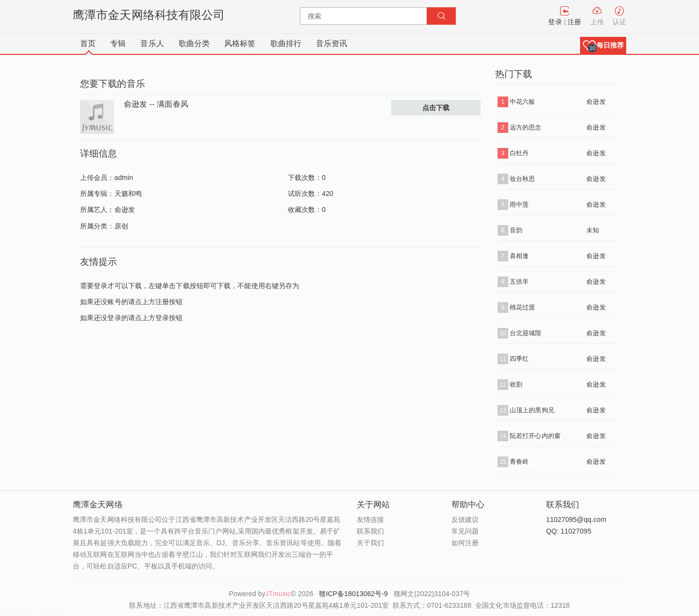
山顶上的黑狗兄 (532, 410)
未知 (593, 230)
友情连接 (370, 519)
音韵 (516, 230)
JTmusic (278, 594)
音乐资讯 (332, 43)
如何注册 (465, 543)
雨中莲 (519, 204)
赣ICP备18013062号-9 (354, 594)
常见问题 (465, 531)
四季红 (519, 359)
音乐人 (152, 43)
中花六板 (522, 102)
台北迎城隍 (526, 333)
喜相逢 (519, 256)
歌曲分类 (194, 43)
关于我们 (370, 543)
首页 (88, 43)
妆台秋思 (522, 179)
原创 (121, 226)
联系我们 (370, 531)
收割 (516, 384)
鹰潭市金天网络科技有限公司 (149, 15)
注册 (574, 22)
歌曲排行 (286, 43)
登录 (555, 22)
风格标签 (240, 43)
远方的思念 (526, 127)
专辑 (118, 43)
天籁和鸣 (128, 194)
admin (124, 178)
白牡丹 (519, 153)
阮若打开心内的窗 (535, 436)
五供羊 (519, 282)
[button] (603, 45)
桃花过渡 (522, 307)
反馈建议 (465, 519)
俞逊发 (125, 210)
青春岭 (519, 462)
